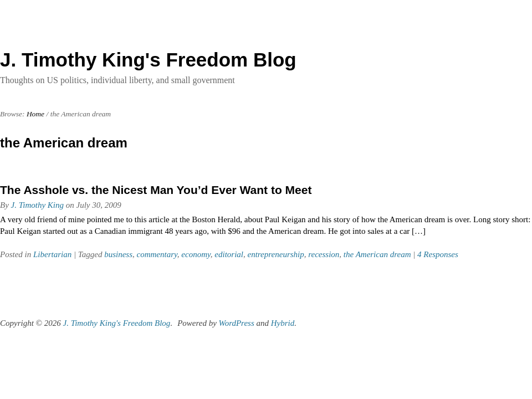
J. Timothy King (37, 205)
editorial (229, 254)
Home (35, 114)
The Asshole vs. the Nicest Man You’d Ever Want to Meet (156, 190)
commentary (157, 254)
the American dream (377, 254)
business (118, 254)
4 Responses (438, 254)
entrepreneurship (276, 254)
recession (324, 254)
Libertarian (52, 254)
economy (196, 254)
